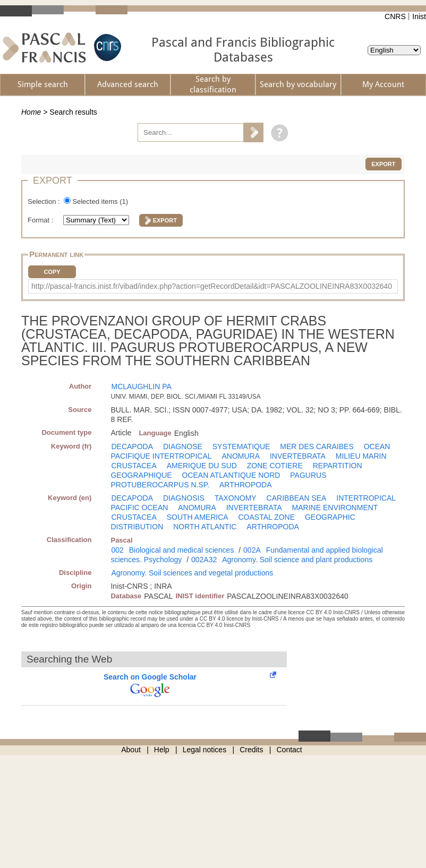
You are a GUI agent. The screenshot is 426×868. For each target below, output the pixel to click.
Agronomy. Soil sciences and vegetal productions (192, 573)
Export (383, 164)
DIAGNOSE (183, 446)
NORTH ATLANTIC (205, 527)
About (131, 750)
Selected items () (100, 201)
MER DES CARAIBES (317, 446)
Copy (52, 272)
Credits (251, 750)
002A (252, 550)
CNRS (395, 16)
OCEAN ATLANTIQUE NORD (231, 475)
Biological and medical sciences (182, 550)
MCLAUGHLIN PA (141, 386)
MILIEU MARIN (361, 456)
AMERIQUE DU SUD (202, 466)
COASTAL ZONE (266, 517)
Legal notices (205, 750)
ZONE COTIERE (275, 466)
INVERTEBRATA (298, 456)
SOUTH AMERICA (198, 517)
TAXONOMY (236, 498)
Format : (41, 220)
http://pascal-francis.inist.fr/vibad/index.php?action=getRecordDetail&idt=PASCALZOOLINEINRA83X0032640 (212, 286)
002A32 (204, 560)
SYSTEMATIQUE (241, 446)
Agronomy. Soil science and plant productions (297, 560)
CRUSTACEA (134, 466)
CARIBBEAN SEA (297, 498)
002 (117, 550)
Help (162, 750)
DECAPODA (132, 446)
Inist (419, 16)
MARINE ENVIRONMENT (335, 508)
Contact (289, 750)
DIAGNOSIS (184, 498)
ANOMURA (241, 456)
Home (31, 112)
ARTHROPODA (246, 485)
